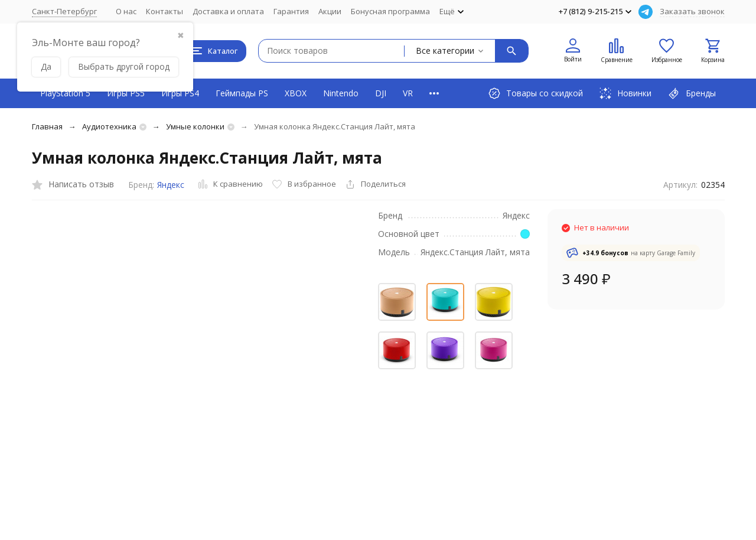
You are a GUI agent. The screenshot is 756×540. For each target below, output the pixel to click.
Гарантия (291, 11)
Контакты (164, 11)
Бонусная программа (390, 11)
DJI (381, 93)
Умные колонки (195, 126)
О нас (126, 11)
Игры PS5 (126, 93)
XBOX (296, 93)
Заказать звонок (692, 11)
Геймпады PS (242, 93)
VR (408, 93)
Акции (330, 11)
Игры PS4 (180, 93)
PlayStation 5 (65, 93)
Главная (47, 126)
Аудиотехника (109, 126)
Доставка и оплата (228, 11)
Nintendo (341, 93)
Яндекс (171, 185)
